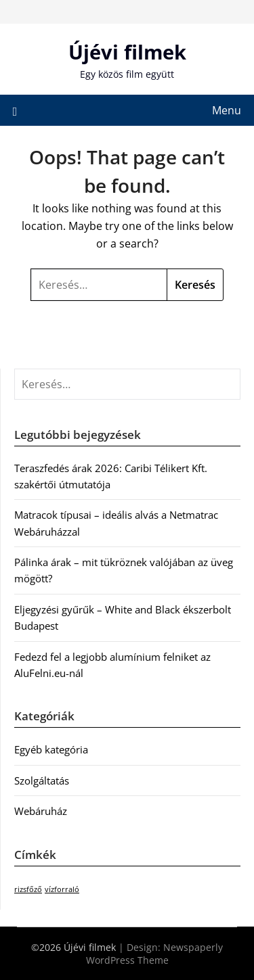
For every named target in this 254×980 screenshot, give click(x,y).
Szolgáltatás (42, 780)
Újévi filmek (127, 52)
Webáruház (41, 811)
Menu (227, 110)
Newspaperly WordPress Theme (155, 954)
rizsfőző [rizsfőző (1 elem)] (28, 889)
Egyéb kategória (51, 749)
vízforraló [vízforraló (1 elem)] (62, 889)
